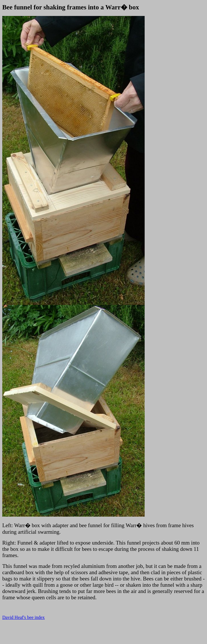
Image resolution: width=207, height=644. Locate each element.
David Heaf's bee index (23, 617)
